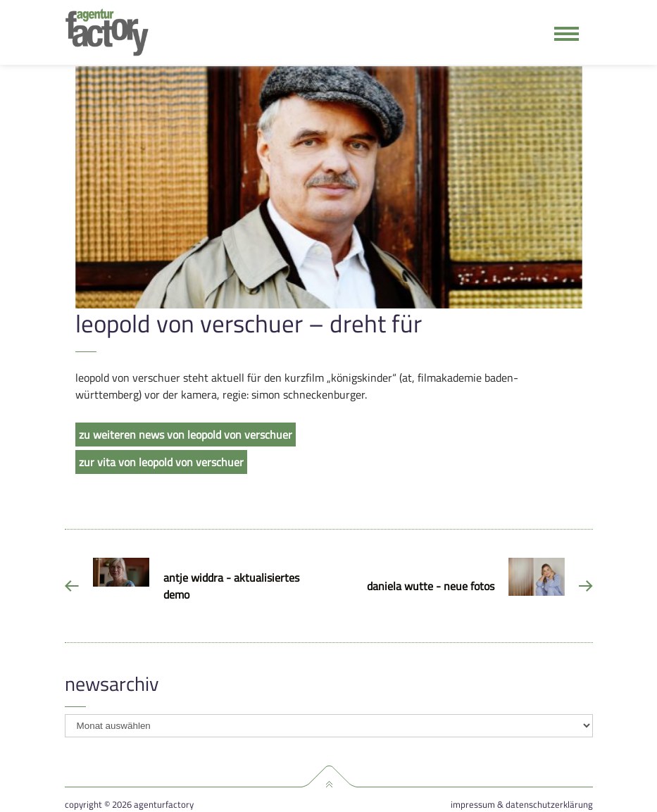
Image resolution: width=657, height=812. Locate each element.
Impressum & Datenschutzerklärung (522, 805)
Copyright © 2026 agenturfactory (129, 805)
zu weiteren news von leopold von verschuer (186, 435)
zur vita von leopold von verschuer (161, 462)
